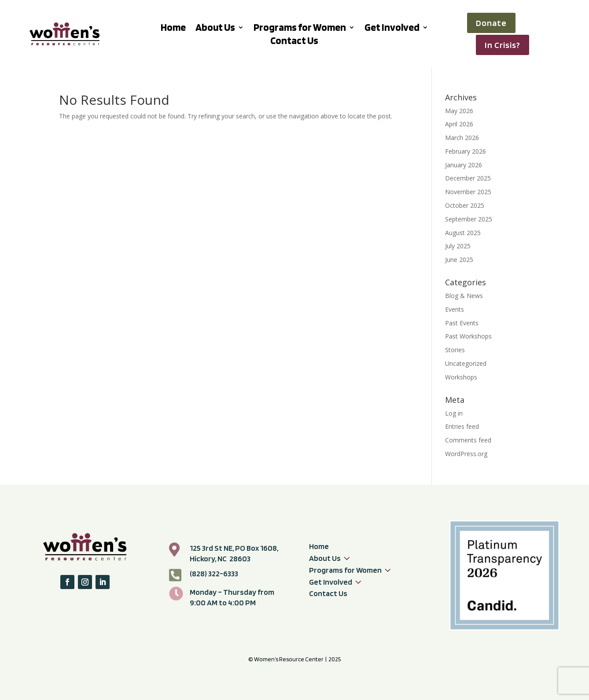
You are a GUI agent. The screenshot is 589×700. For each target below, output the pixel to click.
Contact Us (294, 42)
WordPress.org (466, 454)
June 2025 (459, 260)
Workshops (461, 377)
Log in (454, 413)
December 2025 (468, 178)
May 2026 (459, 111)
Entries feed (462, 426)
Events (455, 309)
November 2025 (468, 192)
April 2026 (459, 124)
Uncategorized (466, 363)
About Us (215, 29)
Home (173, 29)
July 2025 (458, 246)
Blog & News (464, 296)
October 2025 (465, 205)
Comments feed (468, 440)
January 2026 (464, 165)
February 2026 (466, 151)
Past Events (462, 323)
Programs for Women (300, 29)
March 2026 (462, 138)
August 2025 (463, 233)
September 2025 (469, 219)
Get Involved (392, 29)
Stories (455, 350)
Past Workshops (468, 336)
